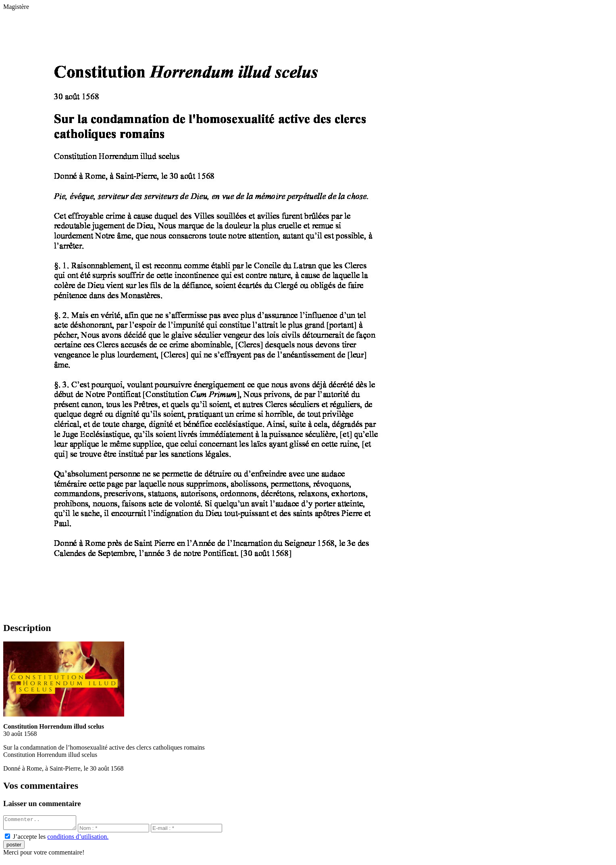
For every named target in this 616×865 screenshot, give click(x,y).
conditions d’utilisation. (78, 839)
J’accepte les (61, 839)
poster (14, 847)
